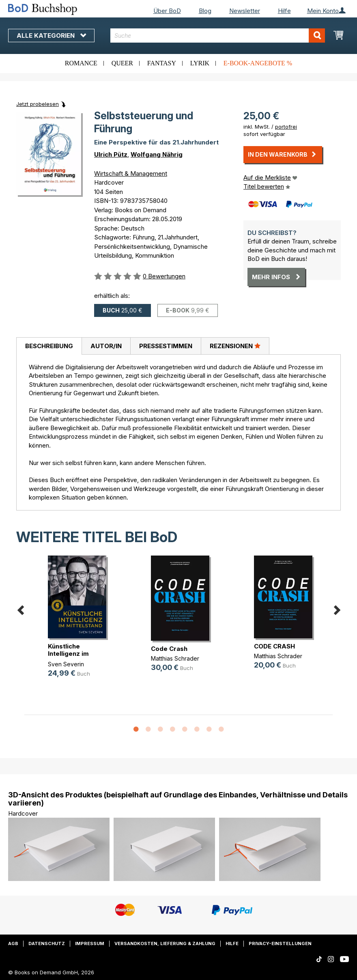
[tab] (49, 346)
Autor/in (106, 346)
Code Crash (169, 649)
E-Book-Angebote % (258, 63)
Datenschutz (47, 943)
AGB (13, 943)
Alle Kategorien (51, 36)
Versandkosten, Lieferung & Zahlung (165, 943)
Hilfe (284, 11)
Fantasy (162, 63)
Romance (81, 63)
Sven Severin (66, 664)
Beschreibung (49, 346)
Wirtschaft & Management (131, 173)
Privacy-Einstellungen (280, 943)
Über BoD (167, 11)
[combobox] (218, 36)
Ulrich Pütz (111, 154)
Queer (122, 63)
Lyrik (200, 63)
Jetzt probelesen (38, 104)
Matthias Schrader (175, 658)
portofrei (286, 127)
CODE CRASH (274, 646)
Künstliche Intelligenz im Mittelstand (68, 654)
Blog (205, 11)
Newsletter (245, 11)
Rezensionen (235, 346)
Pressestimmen (166, 346)
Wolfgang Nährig (157, 154)
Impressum (90, 943)
